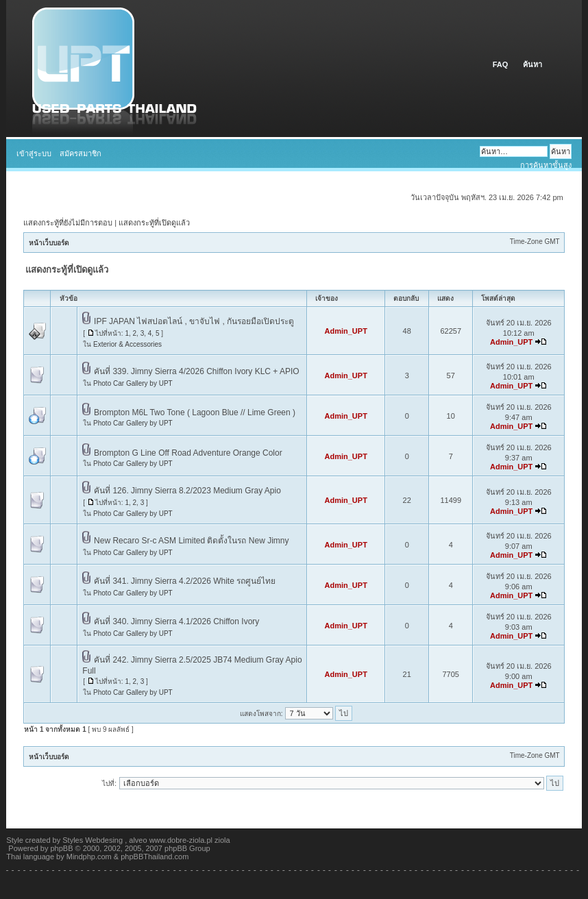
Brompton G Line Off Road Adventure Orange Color (188, 453)
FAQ (502, 64)
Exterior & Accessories (127, 344)
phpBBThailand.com (155, 857)
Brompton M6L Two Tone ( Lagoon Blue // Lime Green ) (195, 412)
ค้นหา (532, 64)
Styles (73, 840)
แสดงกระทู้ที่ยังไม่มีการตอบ (68, 223)
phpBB (62, 848)
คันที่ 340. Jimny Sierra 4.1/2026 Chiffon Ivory (176, 621)
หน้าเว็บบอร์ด (49, 243)
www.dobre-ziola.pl (181, 840)
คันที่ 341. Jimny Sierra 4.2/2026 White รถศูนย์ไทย (185, 581)
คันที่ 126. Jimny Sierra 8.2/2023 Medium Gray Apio (187, 491)
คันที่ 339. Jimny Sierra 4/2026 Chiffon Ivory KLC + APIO (197, 371)
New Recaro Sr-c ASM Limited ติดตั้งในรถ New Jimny (191, 541)
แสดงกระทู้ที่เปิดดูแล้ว (154, 223)
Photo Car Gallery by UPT (133, 383)
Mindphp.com (89, 857)
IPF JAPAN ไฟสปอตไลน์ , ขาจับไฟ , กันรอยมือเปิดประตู (194, 321)
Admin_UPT (346, 331)
